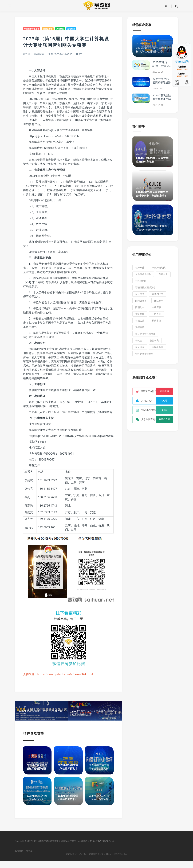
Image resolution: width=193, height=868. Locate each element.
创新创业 (163, 274)
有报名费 (140, 321)
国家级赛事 (52, 29)
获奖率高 (79, 29)
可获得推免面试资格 (145, 287)
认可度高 (66, 29)
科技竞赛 (41, 54)
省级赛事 (140, 314)
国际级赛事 (141, 301)
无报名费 (140, 327)
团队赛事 (159, 301)
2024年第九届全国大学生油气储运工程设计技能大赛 (162, 101)
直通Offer (158, 294)
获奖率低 (156, 321)
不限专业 (156, 314)
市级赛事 (156, 307)
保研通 (29, 858)
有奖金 (139, 340)
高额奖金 (140, 307)
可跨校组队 (141, 281)
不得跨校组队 (159, 268)
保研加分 (140, 294)
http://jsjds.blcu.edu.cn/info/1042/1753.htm (57, 136)
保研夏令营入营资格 (145, 334)
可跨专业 (140, 268)
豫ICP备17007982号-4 (103, 849)
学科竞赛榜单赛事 (33, 29)
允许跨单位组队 (143, 274)
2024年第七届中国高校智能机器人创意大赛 (162, 82)
